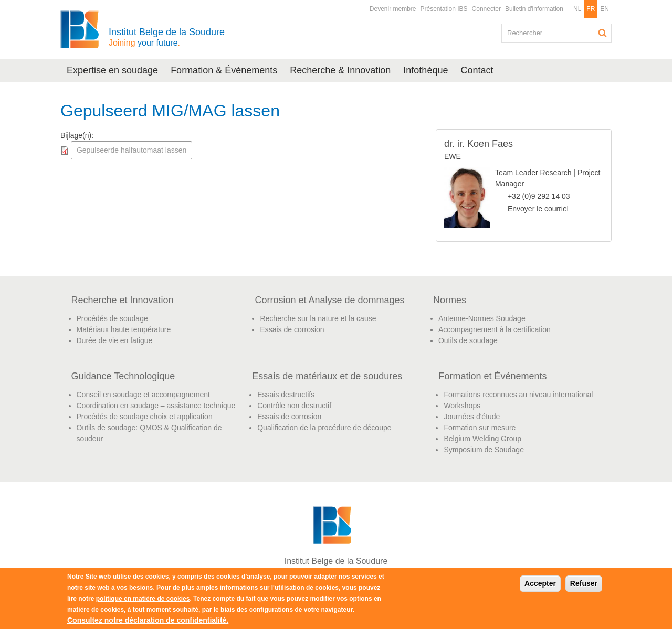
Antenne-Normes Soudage (482, 318)
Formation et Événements (492, 376)
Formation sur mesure (480, 428)
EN (605, 9)
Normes (450, 300)
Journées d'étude (472, 417)
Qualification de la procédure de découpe (324, 428)
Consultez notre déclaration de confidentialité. (148, 620)
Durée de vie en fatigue (115, 340)
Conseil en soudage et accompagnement (144, 395)
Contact (477, 70)
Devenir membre (393, 9)
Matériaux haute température (124, 329)
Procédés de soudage (112, 318)
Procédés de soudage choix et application (145, 417)
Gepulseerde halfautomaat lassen (132, 150)
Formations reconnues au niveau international (518, 395)
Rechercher (603, 33)
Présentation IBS (444, 9)
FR (591, 9)
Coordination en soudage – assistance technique (156, 406)
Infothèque (426, 70)
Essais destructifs (286, 395)
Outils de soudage (468, 340)
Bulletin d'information (534, 9)
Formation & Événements (224, 70)
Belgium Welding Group (482, 439)
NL (577, 9)
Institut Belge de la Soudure (167, 37)
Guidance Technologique (123, 376)
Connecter (486, 9)
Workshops (462, 406)
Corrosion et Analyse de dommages (329, 300)
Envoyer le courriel (538, 209)
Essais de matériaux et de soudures (327, 376)
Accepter (540, 583)
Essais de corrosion (292, 329)
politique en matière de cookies (143, 599)
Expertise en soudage (112, 70)
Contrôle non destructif (294, 406)
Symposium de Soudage (484, 450)
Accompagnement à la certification (495, 329)
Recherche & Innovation (340, 70)
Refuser (584, 583)
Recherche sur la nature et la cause (318, 318)
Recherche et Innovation (123, 300)
